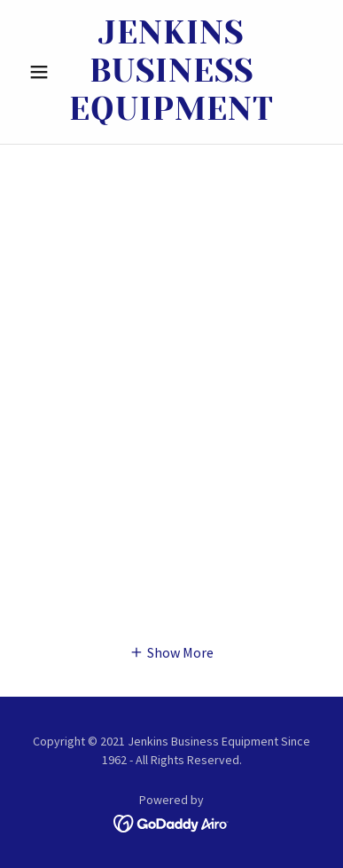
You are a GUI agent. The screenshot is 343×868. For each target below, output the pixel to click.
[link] (171, 72)
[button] (44, 72)
